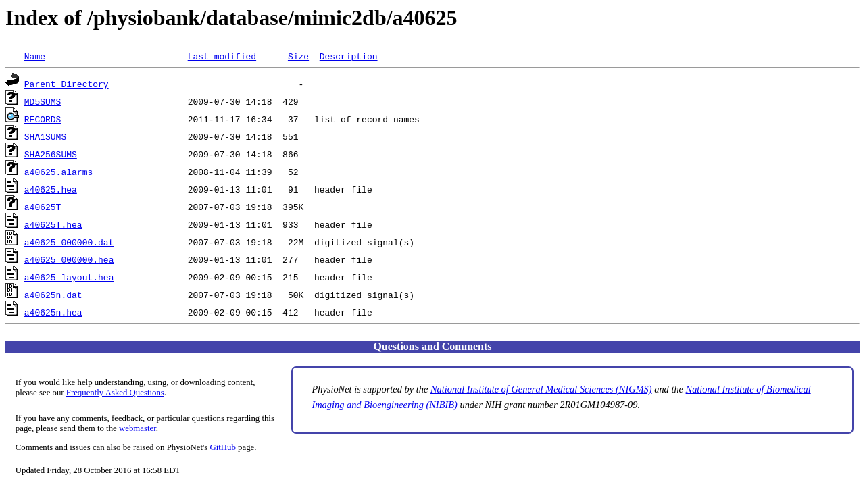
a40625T (43, 207)
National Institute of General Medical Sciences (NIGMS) (541, 389)
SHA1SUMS (45, 136)
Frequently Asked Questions (115, 393)
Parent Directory (67, 84)
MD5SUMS (43, 101)
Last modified (222, 56)
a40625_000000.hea (69, 259)
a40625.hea (51, 189)
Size (298, 56)
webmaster (138, 428)
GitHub (223, 447)
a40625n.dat (53, 295)
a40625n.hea (53, 312)
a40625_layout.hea (69, 277)
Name (35, 56)
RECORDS (43, 119)
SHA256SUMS (51, 154)
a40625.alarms (58, 172)
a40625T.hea (53, 224)
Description (349, 56)
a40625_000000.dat (69, 242)
